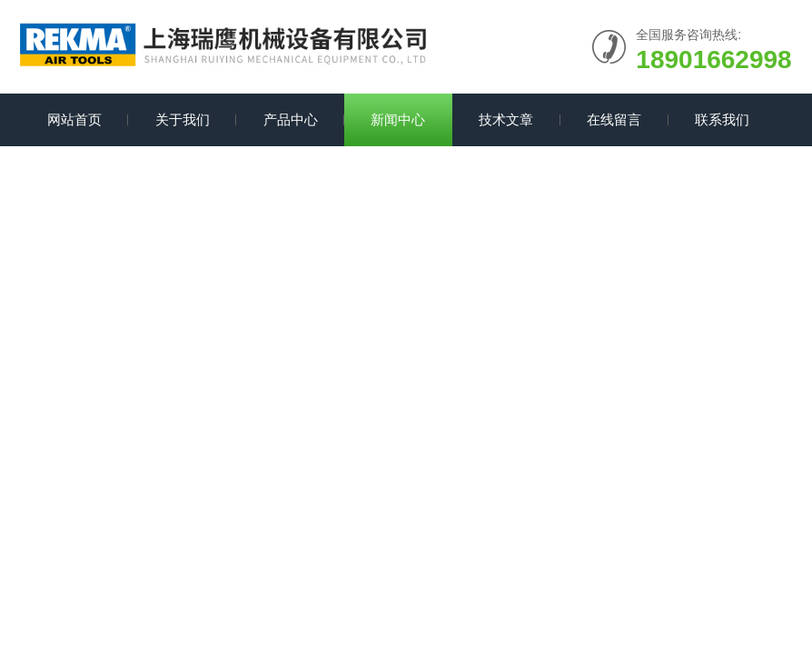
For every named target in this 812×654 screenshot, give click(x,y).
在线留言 (614, 119)
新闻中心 (398, 119)
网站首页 (74, 119)
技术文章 (506, 119)
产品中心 (291, 119)
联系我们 (722, 119)
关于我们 (183, 119)
